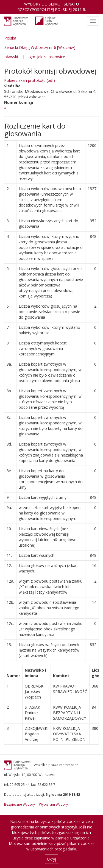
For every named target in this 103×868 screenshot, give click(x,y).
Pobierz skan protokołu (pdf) (30, 80)
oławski (11, 57)
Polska (10, 38)
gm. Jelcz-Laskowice (47, 57)
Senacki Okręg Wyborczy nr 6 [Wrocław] (40, 47)
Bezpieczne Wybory (20, 804)
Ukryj (51, 859)
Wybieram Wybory (53, 804)
